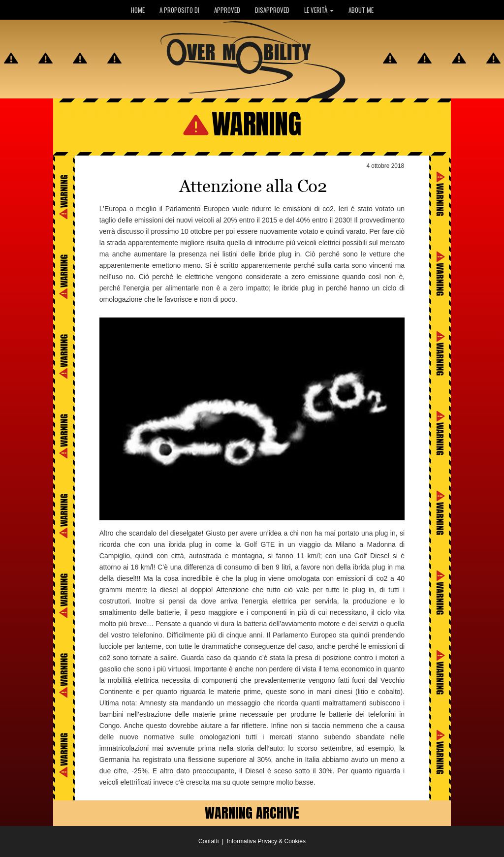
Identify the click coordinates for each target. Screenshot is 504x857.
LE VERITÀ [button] (319, 10)
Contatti (208, 841)
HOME (138, 10)
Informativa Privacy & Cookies (266, 841)
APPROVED (227, 10)
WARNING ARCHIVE (252, 813)
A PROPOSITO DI (179, 10)
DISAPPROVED (272, 10)
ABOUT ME (361, 10)
